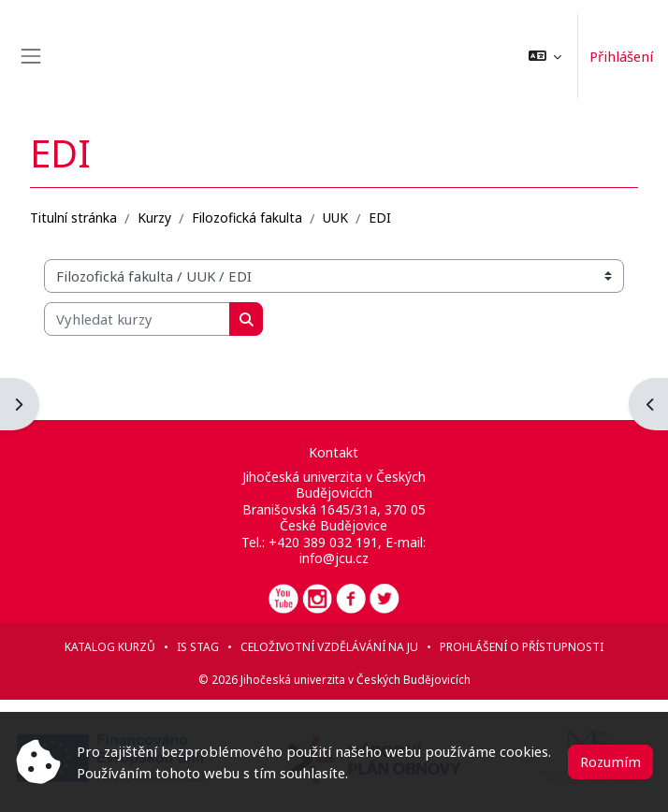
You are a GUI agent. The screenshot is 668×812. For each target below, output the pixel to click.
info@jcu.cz (334, 558)
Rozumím (610, 761)
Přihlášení (621, 56)
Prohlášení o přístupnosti (522, 647)
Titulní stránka (73, 217)
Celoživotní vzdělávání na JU (329, 647)
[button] (545, 56)
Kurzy (154, 217)
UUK (335, 217)
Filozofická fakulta (247, 217)
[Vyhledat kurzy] (137, 319)
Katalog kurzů (110, 647)
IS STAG (198, 647)
